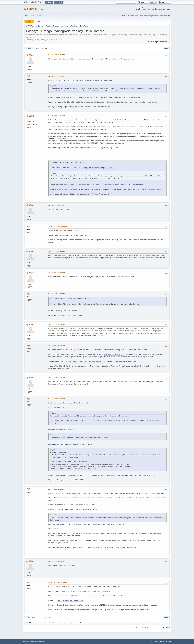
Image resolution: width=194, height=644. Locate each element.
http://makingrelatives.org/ (140, 610)
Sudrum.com (61, 127)
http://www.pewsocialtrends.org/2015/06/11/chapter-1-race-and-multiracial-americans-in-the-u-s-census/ (86, 524)
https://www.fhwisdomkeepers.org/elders (97, 80)
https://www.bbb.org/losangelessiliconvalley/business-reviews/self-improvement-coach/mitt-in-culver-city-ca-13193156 (112, 357)
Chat (128, 16)
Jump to (137, 627)
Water (31, 55)
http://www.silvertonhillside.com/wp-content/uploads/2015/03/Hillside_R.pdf (129, 475)
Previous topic (153, 42)
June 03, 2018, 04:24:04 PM (57, 273)
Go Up (27, 618)
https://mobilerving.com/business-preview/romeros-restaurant (71, 444)
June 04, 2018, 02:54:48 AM (59, 583)
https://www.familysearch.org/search (67, 547)
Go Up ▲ (168, 641)
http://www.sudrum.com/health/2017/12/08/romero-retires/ (119, 97)
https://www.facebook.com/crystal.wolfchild (92, 350)
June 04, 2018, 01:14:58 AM (57, 399)
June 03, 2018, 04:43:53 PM (57, 294)
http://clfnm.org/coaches (129, 366)
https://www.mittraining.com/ (114, 354)
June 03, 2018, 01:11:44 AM (57, 76)
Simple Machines (39, 641)
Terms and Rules (160, 641)
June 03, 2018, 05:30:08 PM (57, 324)
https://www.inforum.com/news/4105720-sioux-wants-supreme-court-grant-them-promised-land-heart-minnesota (89, 596)
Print (166, 48)
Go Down (29, 48)
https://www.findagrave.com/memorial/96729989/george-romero (72, 480)
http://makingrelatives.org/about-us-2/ (71, 600)
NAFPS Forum (34, 9)
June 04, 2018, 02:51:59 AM (57, 561)
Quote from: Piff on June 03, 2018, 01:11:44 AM (68, 162)
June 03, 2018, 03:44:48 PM (57, 205)
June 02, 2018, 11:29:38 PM (57, 55)
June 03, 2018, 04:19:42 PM (57, 251)
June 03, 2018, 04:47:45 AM (57, 116)
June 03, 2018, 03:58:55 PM (59, 227)
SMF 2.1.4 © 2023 (28, 641)
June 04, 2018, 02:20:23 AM (57, 489)
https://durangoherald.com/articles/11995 (63, 429)
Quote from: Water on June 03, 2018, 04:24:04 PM (69, 299)
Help (152, 641)
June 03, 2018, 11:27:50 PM (57, 378)
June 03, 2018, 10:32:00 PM (57, 346)
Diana (31, 116)
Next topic (164, 42)
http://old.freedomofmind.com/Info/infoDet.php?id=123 (85, 361)
